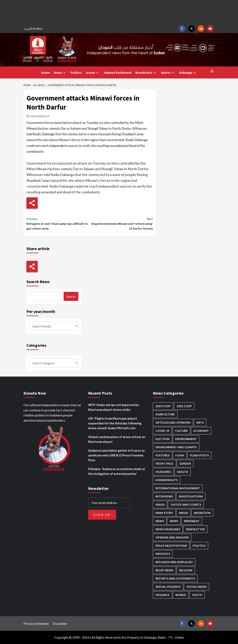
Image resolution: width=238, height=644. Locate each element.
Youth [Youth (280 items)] (197, 595)
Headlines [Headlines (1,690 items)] (163, 472)
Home (45, 72)
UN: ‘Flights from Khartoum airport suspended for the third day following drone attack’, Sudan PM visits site (115, 423)
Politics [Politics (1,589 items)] (199, 546)
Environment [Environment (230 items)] (186, 439)
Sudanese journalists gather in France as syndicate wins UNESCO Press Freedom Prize (116, 455)
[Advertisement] (119, 12)
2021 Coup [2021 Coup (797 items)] (184, 406)
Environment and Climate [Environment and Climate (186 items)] (176, 447)
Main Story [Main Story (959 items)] (164, 513)
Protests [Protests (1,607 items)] (163, 554)
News (60, 73)
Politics (76, 72)
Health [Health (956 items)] (183, 472)
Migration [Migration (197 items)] (202, 513)
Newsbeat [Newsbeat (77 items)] (192, 521)
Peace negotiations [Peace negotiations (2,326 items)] (171, 546)
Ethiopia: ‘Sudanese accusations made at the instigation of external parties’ (117, 471)
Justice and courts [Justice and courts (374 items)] (186, 505)
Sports (168, 73)
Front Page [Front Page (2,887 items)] (164, 464)
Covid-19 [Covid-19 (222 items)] (162, 431)
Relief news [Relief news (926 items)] (164, 570)
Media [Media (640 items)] (184, 513)
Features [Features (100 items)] (162, 455)
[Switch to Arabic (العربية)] (34, 29)
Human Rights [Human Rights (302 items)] (167, 480)
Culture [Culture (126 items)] (181, 431)
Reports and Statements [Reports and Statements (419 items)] (175, 578)
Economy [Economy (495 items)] (201, 431)
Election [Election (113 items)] (162, 439)
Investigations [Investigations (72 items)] (191, 496)
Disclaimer (60, 623)
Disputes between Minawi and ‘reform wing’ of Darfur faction (121, 224)
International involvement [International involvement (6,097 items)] (178, 488)
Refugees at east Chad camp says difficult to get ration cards (58, 224)
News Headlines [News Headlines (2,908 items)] (168, 529)
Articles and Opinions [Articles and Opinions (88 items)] (173, 422)
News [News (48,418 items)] (160, 521)
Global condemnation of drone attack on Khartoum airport (117, 439)
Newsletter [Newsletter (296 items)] (195, 529)
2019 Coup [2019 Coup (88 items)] (163, 406)
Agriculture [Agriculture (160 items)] (165, 414)
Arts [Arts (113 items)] (200, 422)
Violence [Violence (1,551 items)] (162, 595)
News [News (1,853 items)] (174, 521)
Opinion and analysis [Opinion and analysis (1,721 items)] (172, 537)
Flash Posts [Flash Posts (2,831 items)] (199, 455)
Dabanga (188, 73)
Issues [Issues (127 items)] (160, 505)
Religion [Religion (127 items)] (186, 570)
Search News (38, 282)
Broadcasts (146, 73)
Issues (93, 73)
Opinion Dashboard (118, 72)
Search (71, 296)
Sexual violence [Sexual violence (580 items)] (168, 587)
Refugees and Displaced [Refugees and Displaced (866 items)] (174, 562)
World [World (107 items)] (181, 595)
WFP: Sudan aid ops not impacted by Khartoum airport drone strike (113, 407)
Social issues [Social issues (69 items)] (197, 587)
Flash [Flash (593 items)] (180, 455)
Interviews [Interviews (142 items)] (164, 496)
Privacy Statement (36, 623)
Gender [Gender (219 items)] (185, 464)
